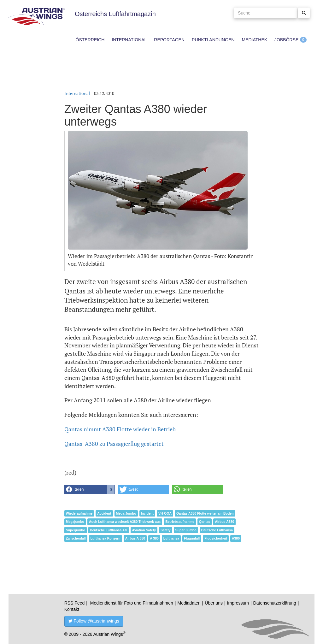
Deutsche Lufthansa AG (109, 530)
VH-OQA (165, 513)
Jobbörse (286, 40)
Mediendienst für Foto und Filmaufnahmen (132, 603)
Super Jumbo (186, 530)
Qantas (205, 522)
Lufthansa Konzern (106, 538)
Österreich (90, 40)
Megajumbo (75, 522)
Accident (104, 513)
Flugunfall (192, 538)
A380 (236, 538)
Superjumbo (76, 530)
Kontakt (72, 609)
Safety (166, 530)
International (129, 40)
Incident (147, 513)
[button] (90, 489)
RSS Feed (75, 603)
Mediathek (254, 40)
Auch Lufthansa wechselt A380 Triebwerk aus (125, 522)
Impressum (238, 603)
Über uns (214, 603)
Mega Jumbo (126, 513)
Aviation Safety (144, 530)
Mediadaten (189, 603)
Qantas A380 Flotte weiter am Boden (205, 513)
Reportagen (169, 40)
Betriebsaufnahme (180, 522)
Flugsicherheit (216, 538)
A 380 (154, 538)
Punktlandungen (213, 40)
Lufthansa (171, 538)
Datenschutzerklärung (275, 603)
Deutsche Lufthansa (217, 530)
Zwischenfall (76, 538)
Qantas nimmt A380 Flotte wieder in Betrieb (120, 429)
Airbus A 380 (135, 538)
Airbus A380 (224, 522)
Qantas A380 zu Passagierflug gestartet (114, 444)
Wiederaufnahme (79, 513)
